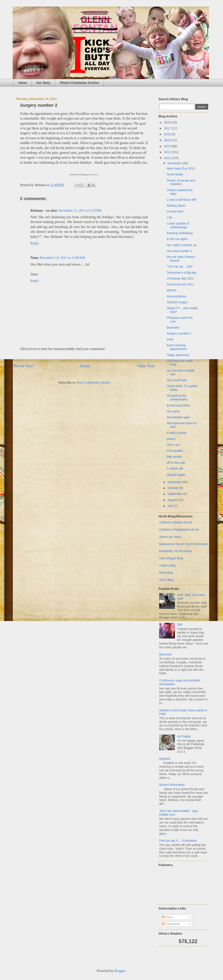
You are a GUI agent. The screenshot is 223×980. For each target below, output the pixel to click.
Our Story (43, 83)
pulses (171, 439)
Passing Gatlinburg (180, 233)
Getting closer (176, 206)
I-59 (169, 218)
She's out (173, 445)
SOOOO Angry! (177, 302)
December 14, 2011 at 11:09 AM (62, 258)
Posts (167, 917)
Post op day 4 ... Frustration (178, 841)
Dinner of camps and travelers (181, 182)
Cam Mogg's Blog (171, 558)
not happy (184, 736)
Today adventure (178, 355)
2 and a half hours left (182, 200)
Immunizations (177, 296)
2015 (168, 134)
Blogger (120, 971)
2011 (168, 158)
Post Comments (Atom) (94, 382)
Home (23, 83)
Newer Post (23, 366)
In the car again (177, 239)
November (175, 482)
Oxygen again (176, 475)
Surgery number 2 (179, 333)
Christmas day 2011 (180, 278)
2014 (168, 140)
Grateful (165, 759)
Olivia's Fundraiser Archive (79, 83)
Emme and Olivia (178, 405)
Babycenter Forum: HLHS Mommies (184, 544)
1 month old (175, 469)
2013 (168, 146)
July (171, 506)
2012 (168, 152)
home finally (175, 174)
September (175, 494)
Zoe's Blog (166, 580)
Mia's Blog (166, 573)
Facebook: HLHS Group (175, 551)
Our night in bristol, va (182, 245)
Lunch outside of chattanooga (178, 225)
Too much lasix (177, 380)
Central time (175, 211)
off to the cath (176, 463)
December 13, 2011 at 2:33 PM (80, 210)
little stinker (174, 457)
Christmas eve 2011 (180, 284)
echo (170, 339)
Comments (171, 924)
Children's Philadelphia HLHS (179, 530)
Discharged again (179, 417)
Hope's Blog (167, 565)
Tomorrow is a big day (182, 273)
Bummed (173, 328)
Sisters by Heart (170, 537)
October (173, 488)
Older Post (146, 366)
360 (180, 625)
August (173, 500)
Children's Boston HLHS (176, 522)
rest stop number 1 (180, 251)
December (175, 163)
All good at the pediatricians (177, 397)
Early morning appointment (177, 347)
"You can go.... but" (180, 266)
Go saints (173, 411)
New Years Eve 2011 (181, 168)
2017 (168, 128)
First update (175, 451)
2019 (168, 122)
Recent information (172, 785)
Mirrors (172, 290)
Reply (35, 243)
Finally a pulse (177, 433)
